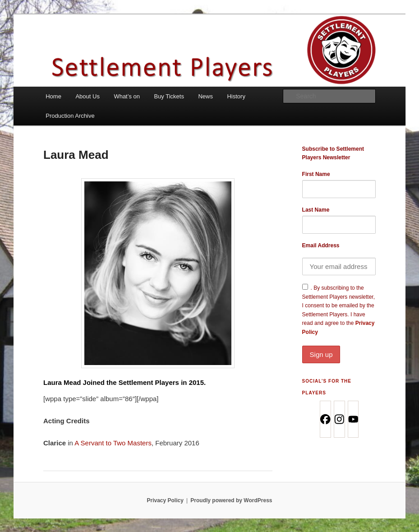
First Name (316, 174)
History (236, 96)
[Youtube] (353, 419)
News (205, 96)
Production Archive (70, 116)
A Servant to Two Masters (113, 443)
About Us (87, 96)
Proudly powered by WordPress (231, 500)
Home (53, 96)
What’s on (127, 96)
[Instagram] (339, 419)
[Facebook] (325, 419)
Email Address (321, 245)
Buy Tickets (169, 96)
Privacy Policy (165, 500)
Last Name (316, 210)
